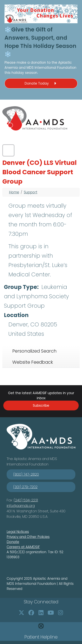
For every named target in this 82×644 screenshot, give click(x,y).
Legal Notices (18, 532)
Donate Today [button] (41, 83)
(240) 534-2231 (26, 500)
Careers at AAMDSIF (23, 547)
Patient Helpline (41, 637)
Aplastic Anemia (28, 459)
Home (14, 192)
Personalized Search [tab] (34, 351)
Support (31, 192)
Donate (13, 542)
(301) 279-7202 (25, 487)
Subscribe (41, 406)
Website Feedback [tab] (33, 362)
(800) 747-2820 (26, 474)
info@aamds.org (21, 506)
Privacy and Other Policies (28, 537)
